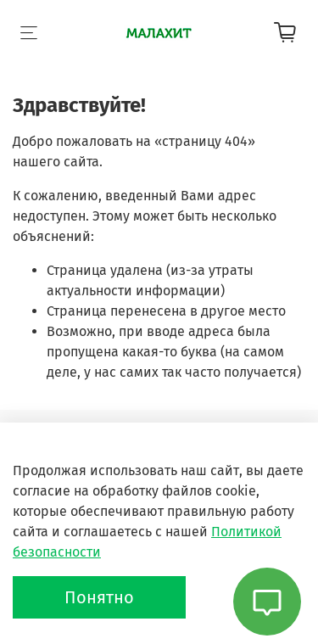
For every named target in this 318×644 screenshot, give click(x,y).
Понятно (99, 597)
